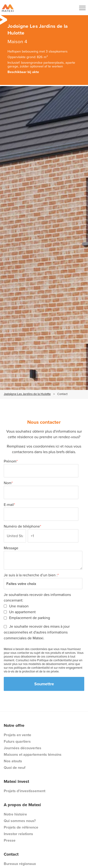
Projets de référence (21, 827)
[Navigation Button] (82, 8)
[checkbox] (43, 612)
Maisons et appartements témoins (33, 754)
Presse (10, 840)
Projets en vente (17, 735)
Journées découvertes (23, 748)
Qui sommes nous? (20, 821)
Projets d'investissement (25, 791)
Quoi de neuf (15, 768)
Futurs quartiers (17, 741)
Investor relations (18, 834)
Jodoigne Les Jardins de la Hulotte (27, 394)
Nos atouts (13, 761)
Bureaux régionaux (20, 864)
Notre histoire (15, 814)
